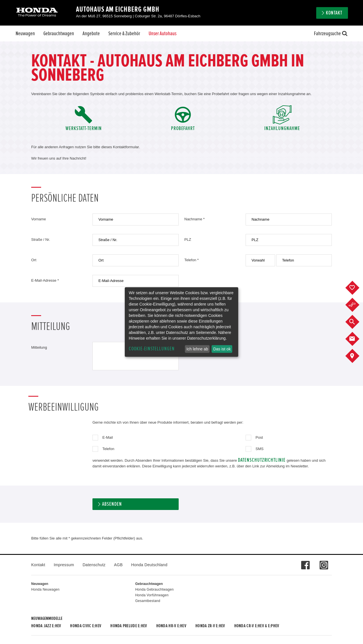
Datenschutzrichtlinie (262, 460)
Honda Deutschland (149, 565)
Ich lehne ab (197, 349)
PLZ (188, 240)
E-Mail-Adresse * (45, 280)
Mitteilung (39, 347)
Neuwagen (25, 34)
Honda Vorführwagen (152, 595)
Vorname (39, 219)
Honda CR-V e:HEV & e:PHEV (257, 626)
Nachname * (195, 219)
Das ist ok (222, 349)
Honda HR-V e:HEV (171, 626)
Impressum (64, 565)
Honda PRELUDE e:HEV (129, 626)
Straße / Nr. (41, 240)
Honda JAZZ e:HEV (46, 626)
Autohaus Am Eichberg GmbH (118, 9)
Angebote (91, 34)
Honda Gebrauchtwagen (155, 589)
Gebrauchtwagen (59, 34)
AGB (118, 565)
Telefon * (192, 260)
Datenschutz (94, 565)
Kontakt (334, 13)
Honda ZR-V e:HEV (210, 626)
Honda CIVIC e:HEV (86, 626)
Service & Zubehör (124, 34)
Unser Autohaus (162, 34)
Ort (34, 260)
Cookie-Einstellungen (152, 349)
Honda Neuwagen (45, 589)
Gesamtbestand (148, 601)
